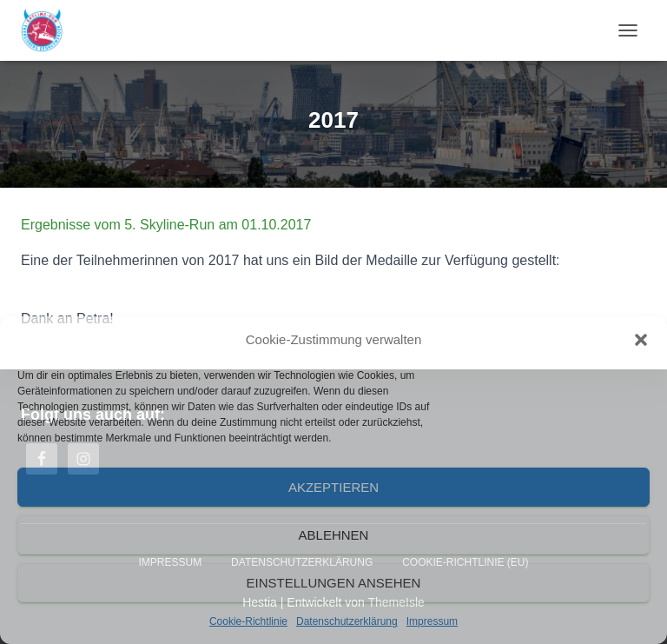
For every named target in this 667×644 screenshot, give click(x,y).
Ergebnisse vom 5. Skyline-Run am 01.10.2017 (166, 225)
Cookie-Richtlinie (248, 621)
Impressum (432, 621)
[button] (641, 340)
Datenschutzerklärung (347, 621)
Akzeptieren (333, 487)
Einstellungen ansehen (334, 583)
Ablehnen (334, 535)
